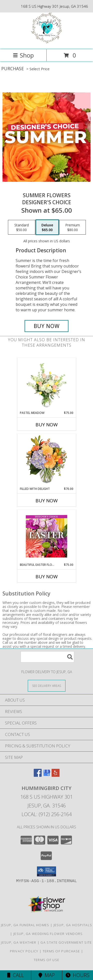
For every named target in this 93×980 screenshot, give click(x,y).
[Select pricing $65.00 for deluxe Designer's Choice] (47, 227)
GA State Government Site (66, 942)
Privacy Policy (24, 951)
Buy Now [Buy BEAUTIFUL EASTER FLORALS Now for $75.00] (47, 577)
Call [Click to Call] (15, 975)
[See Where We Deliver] (47, 686)
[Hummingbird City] (46, 42)
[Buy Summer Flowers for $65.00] (47, 326)
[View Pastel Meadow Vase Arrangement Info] (46, 384)
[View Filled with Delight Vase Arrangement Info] (46, 460)
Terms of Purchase (61, 951)
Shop (23, 55)
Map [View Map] (47, 975)
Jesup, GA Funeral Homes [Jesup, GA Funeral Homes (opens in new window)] (25, 925)
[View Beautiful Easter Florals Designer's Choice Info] (46, 536)
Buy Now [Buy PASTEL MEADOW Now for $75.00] (47, 425)
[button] (46, 871)
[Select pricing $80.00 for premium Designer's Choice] (73, 227)
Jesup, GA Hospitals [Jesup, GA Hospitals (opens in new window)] (73, 925)
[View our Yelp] (56, 775)
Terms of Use (47, 960)
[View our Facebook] (38, 775)
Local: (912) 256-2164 (47, 814)
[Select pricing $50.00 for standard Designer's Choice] (22, 227)
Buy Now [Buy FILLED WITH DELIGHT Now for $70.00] (47, 501)
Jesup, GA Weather (19, 942)
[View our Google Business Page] (47, 775)
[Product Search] (47, 657)
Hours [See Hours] (77, 975)
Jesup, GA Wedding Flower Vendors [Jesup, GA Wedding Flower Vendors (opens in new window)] (48, 934)
